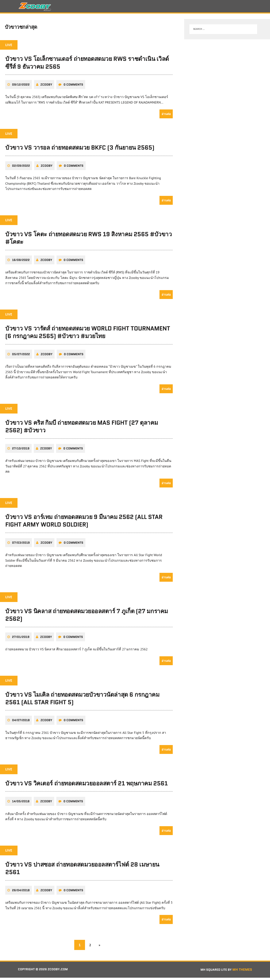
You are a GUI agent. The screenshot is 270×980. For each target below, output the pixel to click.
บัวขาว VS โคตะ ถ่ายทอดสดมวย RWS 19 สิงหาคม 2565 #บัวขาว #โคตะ (88, 240)
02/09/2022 (21, 168)
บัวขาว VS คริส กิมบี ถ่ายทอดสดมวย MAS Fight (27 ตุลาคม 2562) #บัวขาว (82, 429)
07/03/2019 (21, 545)
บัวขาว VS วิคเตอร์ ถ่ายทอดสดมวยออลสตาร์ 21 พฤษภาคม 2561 (86, 786)
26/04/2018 (21, 893)
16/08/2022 (21, 262)
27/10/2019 (21, 451)
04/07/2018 (21, 723)
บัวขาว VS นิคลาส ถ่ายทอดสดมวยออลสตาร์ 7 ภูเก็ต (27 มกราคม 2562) (87, 617)
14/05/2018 (21, 804)
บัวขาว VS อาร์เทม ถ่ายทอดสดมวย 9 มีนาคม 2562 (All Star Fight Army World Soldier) (84, 523)
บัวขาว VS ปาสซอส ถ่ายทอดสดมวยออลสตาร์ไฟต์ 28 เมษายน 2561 (82, 871)
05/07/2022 (21, 356)
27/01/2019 (21, 639)
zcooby (46, 87)
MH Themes (242, 972)
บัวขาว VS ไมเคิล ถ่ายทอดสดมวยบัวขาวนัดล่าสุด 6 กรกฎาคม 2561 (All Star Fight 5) (82, 701)
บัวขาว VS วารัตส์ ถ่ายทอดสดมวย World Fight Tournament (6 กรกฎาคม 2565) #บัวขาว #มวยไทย (88, 334)
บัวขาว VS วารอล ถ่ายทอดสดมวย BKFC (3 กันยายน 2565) (80, 150)
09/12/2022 (21, 87)
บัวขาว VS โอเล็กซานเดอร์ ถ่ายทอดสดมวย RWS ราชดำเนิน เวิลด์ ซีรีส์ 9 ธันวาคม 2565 (87, 65)
